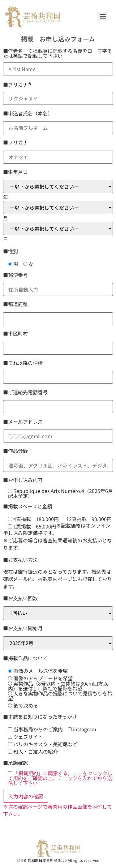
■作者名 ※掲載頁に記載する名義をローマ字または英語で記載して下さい (58, 53)
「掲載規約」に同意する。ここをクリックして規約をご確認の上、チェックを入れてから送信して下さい (60, 778)
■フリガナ (17, 84)
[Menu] (103, 16)
